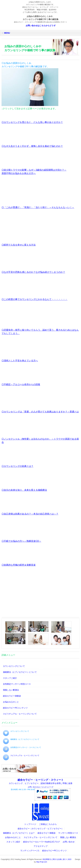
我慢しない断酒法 (11, 690)
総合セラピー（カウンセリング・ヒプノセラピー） (41, 829)
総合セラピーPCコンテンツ (15, 708)
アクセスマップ (41, 846)
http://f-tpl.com (42, 862)
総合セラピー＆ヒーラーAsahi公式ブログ (41, 842)
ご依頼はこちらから (48, 824)
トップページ (30, 824)
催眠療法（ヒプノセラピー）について (20, 672)
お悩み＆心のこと (11, 702)
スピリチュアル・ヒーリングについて (20, 714)
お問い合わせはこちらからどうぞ (41, 26)
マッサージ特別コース (68, 833)
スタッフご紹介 (10, 678)
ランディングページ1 (30, 851)
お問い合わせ (69, 842)
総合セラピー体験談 (12, 696)
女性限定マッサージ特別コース (17, 684)
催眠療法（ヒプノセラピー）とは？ (19, 833)
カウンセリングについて (14, 666)
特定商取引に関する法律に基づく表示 (57, 859)
